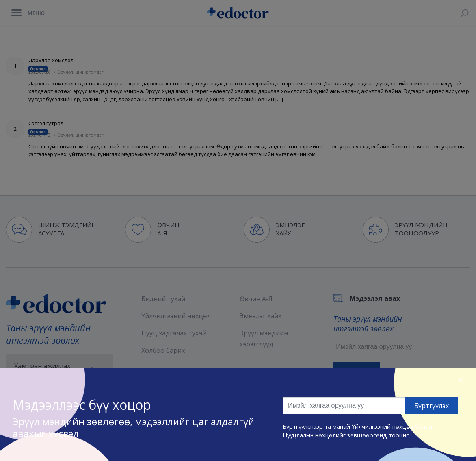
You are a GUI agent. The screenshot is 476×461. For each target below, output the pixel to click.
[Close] (461, 379)
